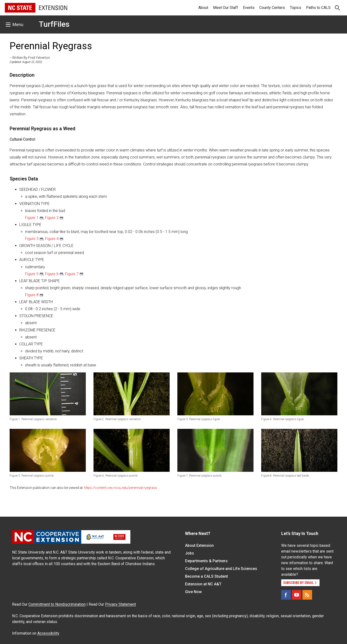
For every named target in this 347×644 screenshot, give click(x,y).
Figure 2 (52, 218)
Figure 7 (72, 274)
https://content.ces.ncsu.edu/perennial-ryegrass (121, 488)
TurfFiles (54, 24)
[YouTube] (297, 595)
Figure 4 (52, 239)
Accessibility (48, 633)
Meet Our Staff (226, 8)
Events (249, 8)
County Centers (272, 8)
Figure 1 (32, 218)
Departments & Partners (206, 561)
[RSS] (307, 595)
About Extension (199, 545)
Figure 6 (52, 274)
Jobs (190, 553)
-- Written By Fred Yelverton (30, 58)
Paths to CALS (318, 8)
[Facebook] (286, 595)
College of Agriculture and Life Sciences (221, 569)
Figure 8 (32, 295)
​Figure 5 (32, 274)
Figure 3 (32, 239)
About (203, 8)
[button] (48, 394)
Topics (296, 8)
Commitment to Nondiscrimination (57, 604)
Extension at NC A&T (203, 584)
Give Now (193, 592)
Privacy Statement (120, 604)
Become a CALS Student (207, 576)
